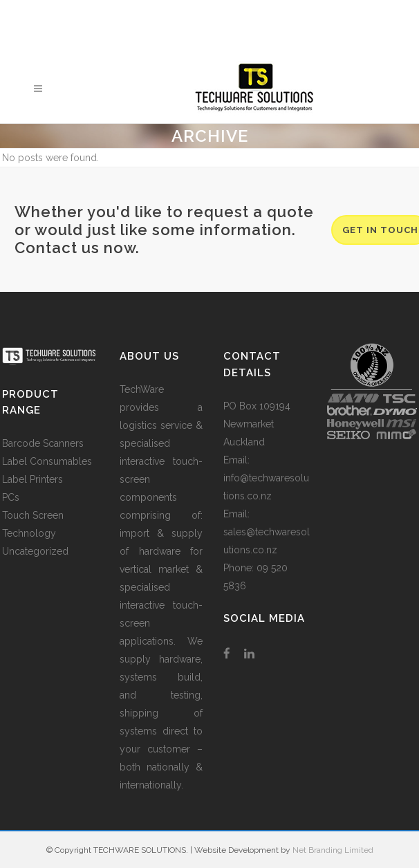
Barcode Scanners (43, 443)
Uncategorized (35, 551)
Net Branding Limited (333, 850)
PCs (11, 497)
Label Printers (32, 479)
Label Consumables (47, 461)
